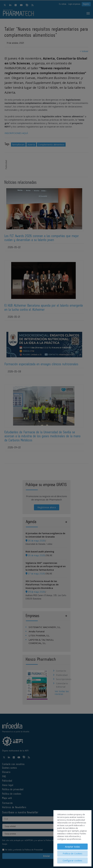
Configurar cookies (72, 860)
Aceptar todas (72, 847)
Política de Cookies (73, 853)
